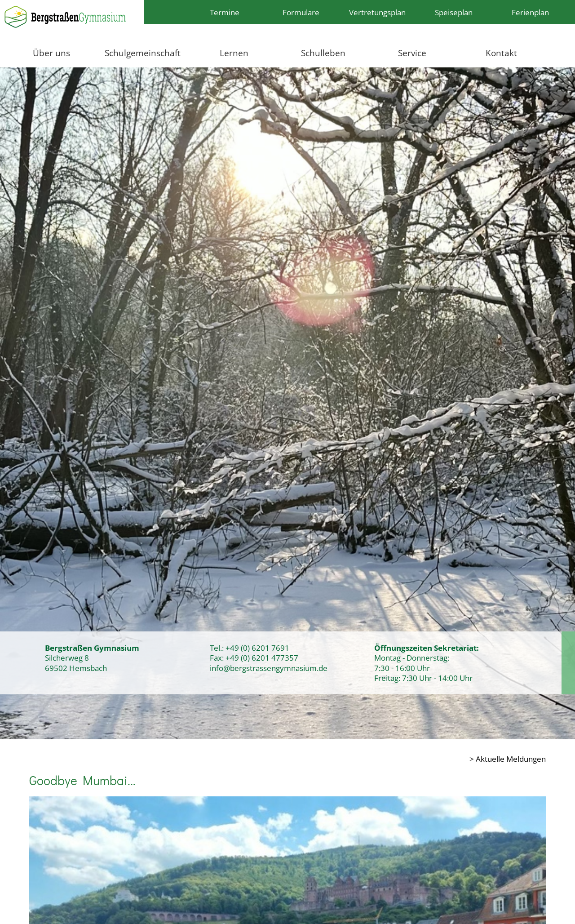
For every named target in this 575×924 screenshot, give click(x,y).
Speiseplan (454, 12)
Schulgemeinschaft (143, 53)
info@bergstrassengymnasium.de (269, 668)
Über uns (51, 53)
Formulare (301, 12)
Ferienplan (530, 12)
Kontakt (501, 53)
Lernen (234, 53)
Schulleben (323, 53)
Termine (225, 12)
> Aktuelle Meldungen (508, 759)
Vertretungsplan (377, 12)
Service (412, 53)
